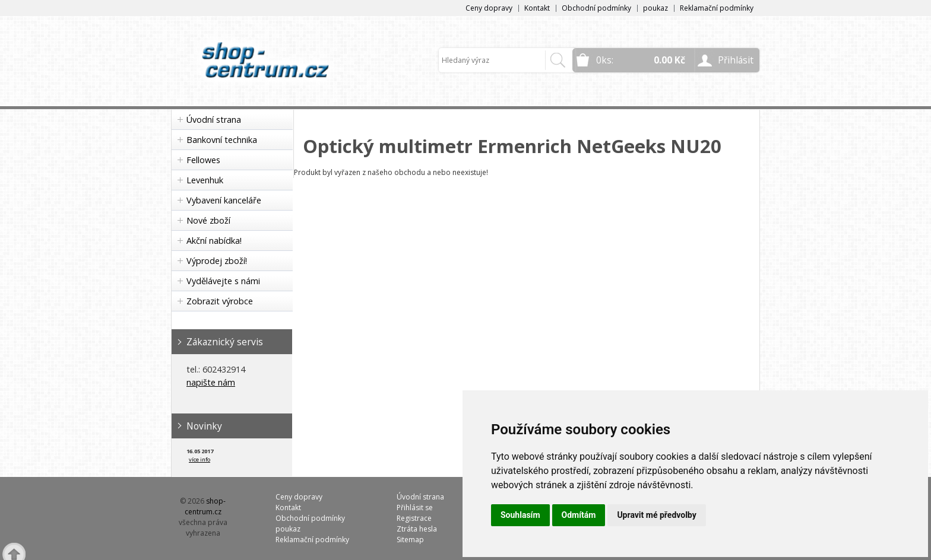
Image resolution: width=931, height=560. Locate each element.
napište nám (211, 382)
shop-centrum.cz (205, 506)
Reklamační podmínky (717, 8)
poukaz (655, 8)
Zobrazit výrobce (220, 301)
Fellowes (203, 160)
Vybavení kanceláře (224, 200)
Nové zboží (208, 220)
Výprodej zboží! (217, 261)
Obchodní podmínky (596, 8)
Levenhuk (205, 180)
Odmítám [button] (579, 515)
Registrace (414, 518)
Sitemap (410, 540)
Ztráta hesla (417, 529)
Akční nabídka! (214, 241)
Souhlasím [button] (520, 515)
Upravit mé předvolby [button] (656, 515)
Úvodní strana (214, 120)
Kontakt (537, 8)
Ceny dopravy (489, 8)
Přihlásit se (415, 507)
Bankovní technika (222, 140)
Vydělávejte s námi (223, 281)
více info (199, 459)
